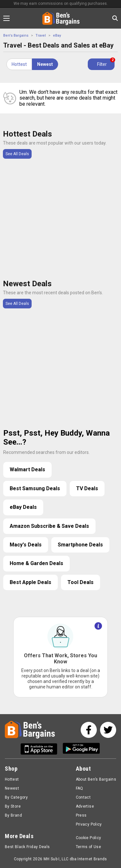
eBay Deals (23, 507)
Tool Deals (81, 582)
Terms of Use (88, 847)
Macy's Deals (26, 545)
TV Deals (87, 488)
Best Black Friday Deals (27, 847)
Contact (83, 797)
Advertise (85, 806)
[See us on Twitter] (108, 730)
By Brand (13, 815)
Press (81, 815)
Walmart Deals (27, 469)
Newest (45, 64)
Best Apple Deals (30, 582)
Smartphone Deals (80, 545)
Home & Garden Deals (36, 563)
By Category (16, 797)
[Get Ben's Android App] (81, 749)
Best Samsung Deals (35, 488)
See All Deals (17, 154)
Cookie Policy (89, 838)
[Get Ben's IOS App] (41, 749)
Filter (106, 63)
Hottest (19, 64)
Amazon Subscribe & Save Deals (49, 526)
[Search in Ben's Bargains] (115, 18)
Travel (41, 35)
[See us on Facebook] (89, 730)
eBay (57, 35)
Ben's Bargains (16, 35)
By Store (13, 806)
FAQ (80, 788)
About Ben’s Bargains (96, 779)
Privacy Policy (89, 824)
